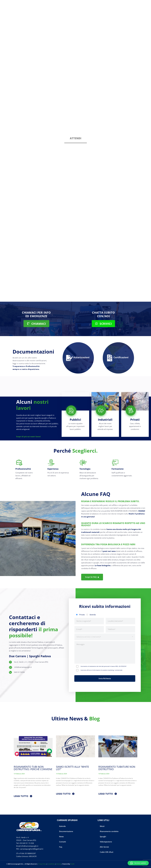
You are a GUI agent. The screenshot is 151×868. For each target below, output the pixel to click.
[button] (138, 863)
